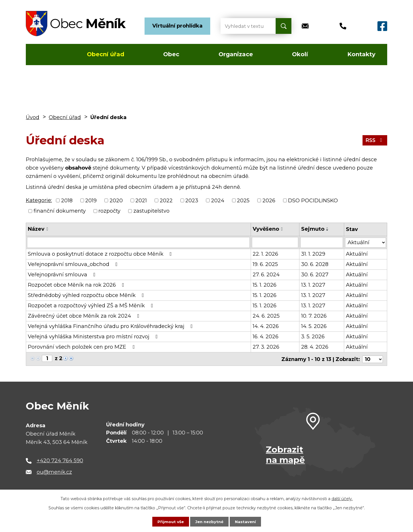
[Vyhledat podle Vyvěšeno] (275, 242)
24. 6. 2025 (266, 316)
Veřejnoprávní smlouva (63, 275)
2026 (269, 200)
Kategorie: (39, 200)
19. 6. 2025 (265, 264)
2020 (116, 200)
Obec (171, 54)
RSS (374, 140)
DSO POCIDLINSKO (313, 200)
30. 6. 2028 (315, 264)
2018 (67, 200)
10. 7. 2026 (314, 316)
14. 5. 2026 (314, 326)
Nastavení (247, 521)
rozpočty (109, 211)
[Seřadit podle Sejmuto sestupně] (328, 230)
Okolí (300, 54)
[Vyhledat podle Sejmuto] (322, 242)
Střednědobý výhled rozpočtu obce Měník (87, 295)
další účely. (342, 498)
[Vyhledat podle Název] (138, 242)
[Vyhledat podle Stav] (366, 242)
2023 (192, 200)
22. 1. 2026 (265, 254)
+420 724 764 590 (60, 460)
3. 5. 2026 (313, 337)
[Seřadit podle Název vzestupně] (48, 228)
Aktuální (357, 254)
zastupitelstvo (151, 211)
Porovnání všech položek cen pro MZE (82, 347)
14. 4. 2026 (266, 326)
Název (36, 229)
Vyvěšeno (266, 229)
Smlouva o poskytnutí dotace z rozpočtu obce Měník (101, 254)
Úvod (43, 55)
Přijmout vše (169, 521)
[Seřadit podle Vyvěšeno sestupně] (282, 230)
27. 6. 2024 (266, 275)
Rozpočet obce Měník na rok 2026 (77, 285)
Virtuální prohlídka (177, 26)
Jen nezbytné (209, 521)
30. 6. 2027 (315, 275)
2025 (243, 200)
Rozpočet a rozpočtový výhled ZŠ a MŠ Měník (92, 306)
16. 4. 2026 (266, 337)
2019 (91, 200)
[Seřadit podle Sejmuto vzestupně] (328, 228)
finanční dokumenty (60, 211)
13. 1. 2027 (313, 285)
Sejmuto (313, 229)
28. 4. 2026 (315, 347)
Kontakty (361, 54)
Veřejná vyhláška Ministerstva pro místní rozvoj (94, 337)
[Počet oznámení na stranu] (373, 359)
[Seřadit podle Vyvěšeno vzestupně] (282, 228)
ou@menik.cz (54, 471)
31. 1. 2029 (313, 254)
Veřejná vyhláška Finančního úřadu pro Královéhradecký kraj (111, 326)
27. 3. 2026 (266, 347)
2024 (218, 200)
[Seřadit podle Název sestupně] (48, 230)
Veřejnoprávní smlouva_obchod (74, 264)
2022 (166, 200)
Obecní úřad (106, 54)
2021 (141, 200)
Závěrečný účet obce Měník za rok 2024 (85, 316)
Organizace (236, 54)
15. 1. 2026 (265, 285)
